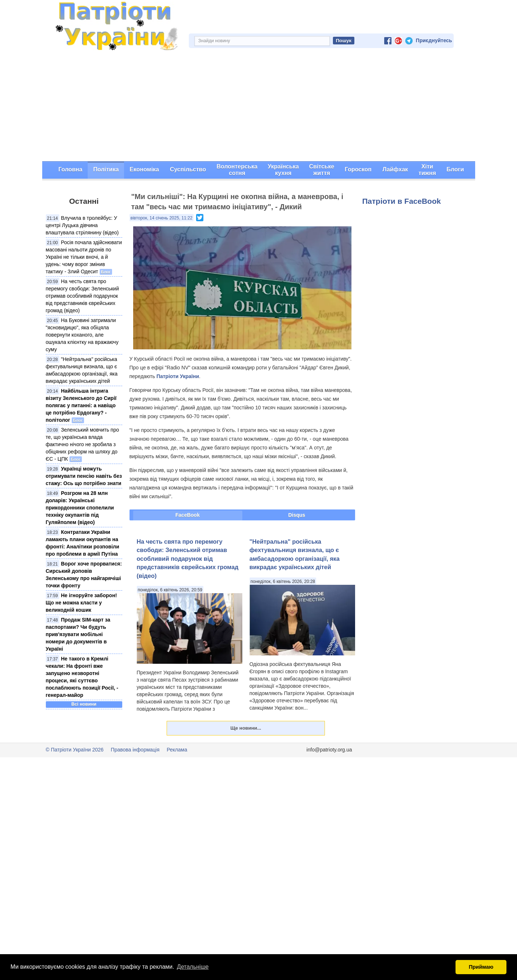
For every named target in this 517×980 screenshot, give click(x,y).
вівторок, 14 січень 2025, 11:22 (162, 218)
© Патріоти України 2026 (75, 750)
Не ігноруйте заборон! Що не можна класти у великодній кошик (81, 603)
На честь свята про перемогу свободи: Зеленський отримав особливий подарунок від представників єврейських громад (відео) (82, 296)
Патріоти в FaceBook (402, 201)
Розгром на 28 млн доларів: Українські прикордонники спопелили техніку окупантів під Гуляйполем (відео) (80, 508)
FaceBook (188, 515)
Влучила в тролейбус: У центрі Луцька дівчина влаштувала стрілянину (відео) (82, 225)
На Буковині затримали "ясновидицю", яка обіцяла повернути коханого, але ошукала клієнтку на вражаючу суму (82, 335)
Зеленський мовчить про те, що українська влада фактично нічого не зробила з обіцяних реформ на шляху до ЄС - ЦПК (83, 444)
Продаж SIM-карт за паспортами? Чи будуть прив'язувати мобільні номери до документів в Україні (78, 634)
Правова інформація (135, 750)
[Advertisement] (259, 107)
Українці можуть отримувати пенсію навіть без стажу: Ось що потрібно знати (84, 476)
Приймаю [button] (481, 967)
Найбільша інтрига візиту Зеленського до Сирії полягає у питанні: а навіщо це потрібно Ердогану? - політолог (81, 405)
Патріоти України (178, 376)
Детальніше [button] (193, 967)
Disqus (297, 515)
